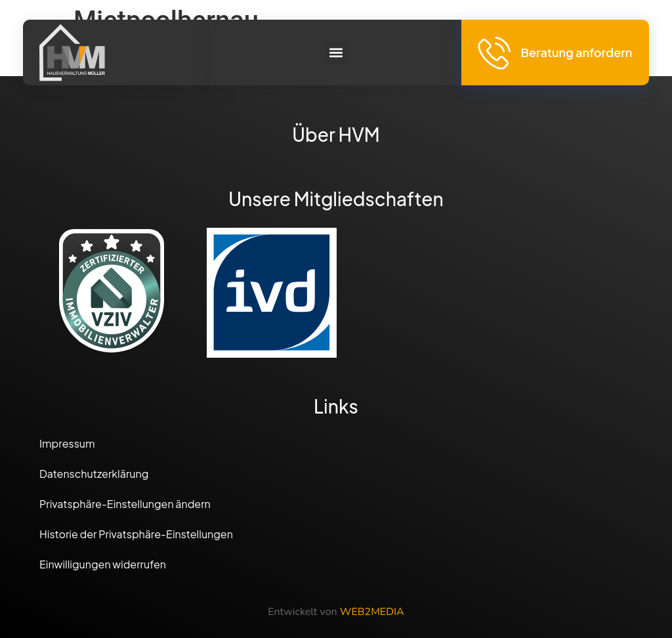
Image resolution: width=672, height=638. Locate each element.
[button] (336, 53)
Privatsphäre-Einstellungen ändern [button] (125, 504)
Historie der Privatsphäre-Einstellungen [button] (136, 534)
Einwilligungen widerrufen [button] (103, 564)
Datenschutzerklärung (94, 474)
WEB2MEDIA (372, 612)
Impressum (67, 443)
